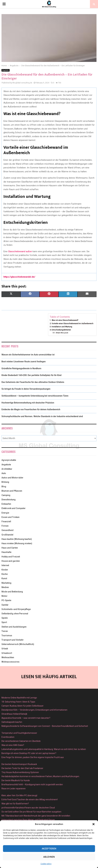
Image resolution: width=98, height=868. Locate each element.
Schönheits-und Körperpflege (16, 609)
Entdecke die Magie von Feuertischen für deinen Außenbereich (31, 409)
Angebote (6, 70)
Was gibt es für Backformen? (15, 804)
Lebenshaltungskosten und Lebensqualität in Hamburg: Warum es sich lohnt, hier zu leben (44, 749)
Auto (4, 473)
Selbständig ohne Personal (15, 614)
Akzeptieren (49, 849)
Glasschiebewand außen (20, 251)
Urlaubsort (7, 653)
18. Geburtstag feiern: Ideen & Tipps (18, 702)
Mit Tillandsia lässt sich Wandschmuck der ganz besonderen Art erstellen (36, 816)
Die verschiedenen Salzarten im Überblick (21, 741)
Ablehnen (49, 857)
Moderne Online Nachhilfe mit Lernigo (19, 698)
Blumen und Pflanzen (12, 491)
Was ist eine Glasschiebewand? (65, 320)
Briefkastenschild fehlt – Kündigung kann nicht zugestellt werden (32, 784)
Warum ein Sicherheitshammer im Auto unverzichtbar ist (28, 355)
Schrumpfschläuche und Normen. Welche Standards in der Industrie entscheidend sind (42, 416)
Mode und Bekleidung (12, 592)
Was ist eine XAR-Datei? (13, 745)
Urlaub (5, 649)
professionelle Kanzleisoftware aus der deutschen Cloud (28, 808)
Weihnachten (8, 657)
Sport (4, 622)
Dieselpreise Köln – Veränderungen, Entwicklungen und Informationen (34, 710)
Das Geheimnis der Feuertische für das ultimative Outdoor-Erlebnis (33, 382)
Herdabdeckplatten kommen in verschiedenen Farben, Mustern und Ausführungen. (41, 776)
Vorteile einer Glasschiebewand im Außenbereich (72, 323)
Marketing (6, 583)
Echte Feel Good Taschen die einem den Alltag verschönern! (30, 800)
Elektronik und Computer (14, 508)
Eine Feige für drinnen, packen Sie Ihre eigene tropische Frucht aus (33, 757)
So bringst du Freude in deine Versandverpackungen (26, 389)
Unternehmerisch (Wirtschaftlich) (18, 644)
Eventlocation (8, 737)
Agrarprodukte (9, 460)
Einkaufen (6, 504)
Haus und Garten (10, 548)
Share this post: (62, 333)
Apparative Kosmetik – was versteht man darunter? (26, 718)
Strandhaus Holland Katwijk (14, 714)
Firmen (5, 526)
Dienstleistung (9, 500)
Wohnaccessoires (10, 662)
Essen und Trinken (10, 517)
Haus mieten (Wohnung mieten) (17, 543)
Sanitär (5, 605)
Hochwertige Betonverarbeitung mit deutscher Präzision (28, 403)
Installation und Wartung (62, 327)
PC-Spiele (6, 600)
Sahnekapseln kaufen (12, 722)
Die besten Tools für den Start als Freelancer (22, 768)
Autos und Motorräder (12, 478)
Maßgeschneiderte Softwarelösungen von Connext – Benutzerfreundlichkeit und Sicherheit (45, 726)
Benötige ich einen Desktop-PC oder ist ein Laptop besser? (29, 753)
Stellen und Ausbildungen (14, 627)
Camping (6, 495)
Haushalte (6, 552)
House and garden (11, 561)
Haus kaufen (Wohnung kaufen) (17, 539)
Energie (5, 513)
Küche (5, 574)
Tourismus (7, 635)
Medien (5, 587)
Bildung (5, 482)
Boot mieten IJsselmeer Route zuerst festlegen (24, 362)
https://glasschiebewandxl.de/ (19, 277)
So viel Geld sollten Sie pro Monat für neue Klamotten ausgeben (31, 812)
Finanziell (6, 521)
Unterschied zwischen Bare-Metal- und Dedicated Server (28, 820)
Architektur (7, 469)
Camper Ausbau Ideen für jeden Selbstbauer (23, 706)
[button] (94, 824)
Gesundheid (7, 530)
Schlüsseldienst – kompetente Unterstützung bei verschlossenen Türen (35, 396)
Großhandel (7, 535)
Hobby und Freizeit (11, 557)
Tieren (5, 631)
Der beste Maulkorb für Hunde (16, 780)
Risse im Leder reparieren (14, 789)
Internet (5, 565)
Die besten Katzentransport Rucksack (19, 764)
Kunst (4, 578)
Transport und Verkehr (13, 640)
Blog (4, 486)
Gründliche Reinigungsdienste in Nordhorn (21, 368)
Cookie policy (46, 864)
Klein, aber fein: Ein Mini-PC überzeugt (19, 795)
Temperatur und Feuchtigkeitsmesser (19, 733)
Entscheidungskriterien (61, 330)
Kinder (5, 570)
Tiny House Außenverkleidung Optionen (20, 772)
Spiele (5, 618)
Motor (4, 596)
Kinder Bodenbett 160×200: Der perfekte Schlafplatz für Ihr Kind (31, 375)
